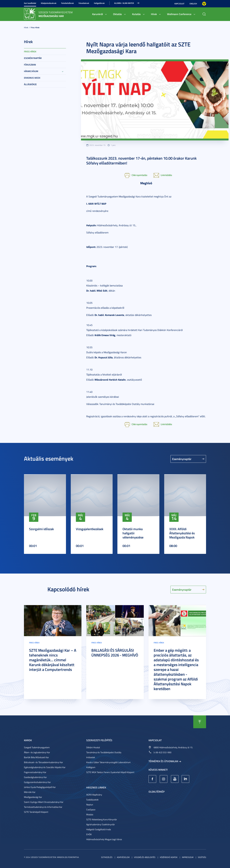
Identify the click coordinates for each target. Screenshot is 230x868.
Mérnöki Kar (30, 792)
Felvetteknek (84, 3)
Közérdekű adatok (169, 857)
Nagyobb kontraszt (204, 4)
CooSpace (91, 809)
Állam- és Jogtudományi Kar (37, 752)
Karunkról (98, 14)
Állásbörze (30, 84)
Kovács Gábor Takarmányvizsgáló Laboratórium (108, 762)
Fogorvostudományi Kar (35, 772)
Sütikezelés (107, 857)
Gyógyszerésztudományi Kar (37, 782)
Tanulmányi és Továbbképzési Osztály (104, 752)
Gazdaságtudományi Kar (35, 777)
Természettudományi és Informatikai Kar (43, 807)
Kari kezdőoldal (30, 3)
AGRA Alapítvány (94, 795)
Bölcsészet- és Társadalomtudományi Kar (43, 762)
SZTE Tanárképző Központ (36, 812)
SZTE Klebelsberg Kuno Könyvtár (102, 819)
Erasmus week (32, 78)
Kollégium (91, 767)
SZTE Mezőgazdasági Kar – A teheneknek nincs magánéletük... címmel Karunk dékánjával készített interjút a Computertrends (53, 660)
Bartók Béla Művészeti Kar (36, 757)
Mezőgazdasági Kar (33, 797)
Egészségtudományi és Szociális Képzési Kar (45, 767)
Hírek (154, 14)
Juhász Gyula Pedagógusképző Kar (40, 787)
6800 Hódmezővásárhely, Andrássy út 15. (173, 747)
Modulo (90, 814)
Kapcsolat (179, 4)
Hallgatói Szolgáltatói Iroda (99, 829)
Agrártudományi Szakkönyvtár (101, 824)
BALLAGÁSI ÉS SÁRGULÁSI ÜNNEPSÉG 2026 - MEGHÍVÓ (115, 653)
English (193, 4)
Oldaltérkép (157, 792)
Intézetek (91, 757)
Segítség (202, 857)
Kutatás (136, 14)
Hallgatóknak (99, 3)
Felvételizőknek (67, 3)
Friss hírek (35, 27)
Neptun (90, 805)
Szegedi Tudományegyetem (37, 747)
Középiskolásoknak (49, 3)
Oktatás (117, 14)
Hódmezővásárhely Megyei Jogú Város (104, 839)
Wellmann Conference (179, 14)
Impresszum (188, 857)
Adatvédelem (123, 857)
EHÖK (89, 834)
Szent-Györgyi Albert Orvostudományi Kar (44, 802)
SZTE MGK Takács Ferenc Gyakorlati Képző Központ (110, 772)
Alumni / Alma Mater (124, 3)
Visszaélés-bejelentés (145, 857)
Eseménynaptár (33, 58)
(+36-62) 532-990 (163, 752)
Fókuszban (30, 65)
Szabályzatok (92, 800)
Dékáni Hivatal (93, 747)
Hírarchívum (31, 71)
